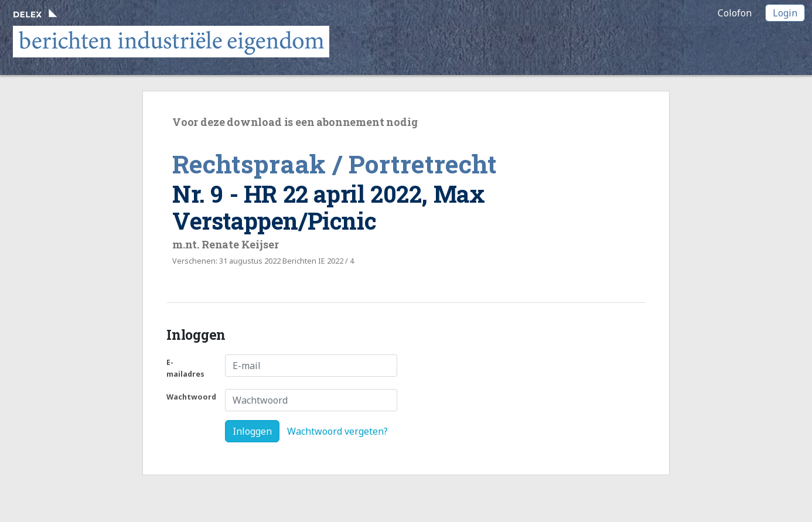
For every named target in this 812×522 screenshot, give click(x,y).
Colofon (735, 13)
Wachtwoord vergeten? (337, 431)
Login (785, 13)
